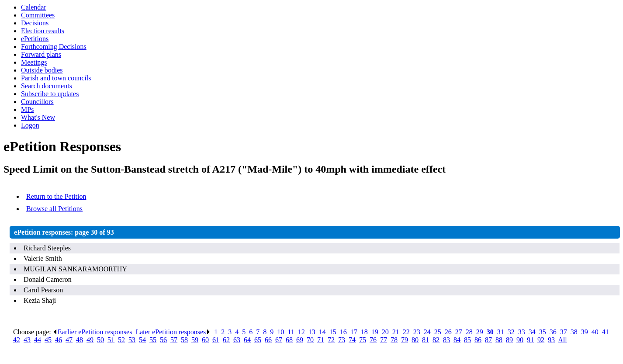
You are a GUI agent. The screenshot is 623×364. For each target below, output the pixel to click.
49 (90, 340)
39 (585, 332)
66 (268, 340)
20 (385, 332)
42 (17, 340)
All (562, 340)
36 (553, 332)
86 (478, 340)
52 (121, 340)
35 (543, 332)
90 (520, 340)
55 (153, 340)
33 (522, 332)
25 (438, 332)
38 (574, 332)
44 (38, 340)
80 (415, 340)
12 (301, 332)
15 (333, 332)
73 (342, 340)
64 (247, 340)
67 (279, 340)
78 (394, 340)
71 (321, 340)
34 (532, 332)
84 (457, 340)
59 (195, 340)
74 (352, 340)
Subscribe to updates (50, 94)
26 (448, 332)
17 (354, 332)
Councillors (37, 102)
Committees (38, 15)
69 (300, 340)
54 (142, 340)
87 (488, 340)
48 (80, 340)
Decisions (35, 23)
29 (480, 332)
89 (509, 340)
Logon (30, 125)
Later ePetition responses (173, 332)
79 (405, 340)
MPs (27, 109)
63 (237, 340)
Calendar (34, 7)
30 (490, 332)
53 (132, 340)
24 (427, 332)
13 (312, 332)
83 (446, 340)
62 (226, 340)
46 (59, 340)
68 (289, 340)
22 (406, 332)
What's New (38, 117)
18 (364, 332)
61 (216, 340)
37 (564, 332)
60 (205, 340)
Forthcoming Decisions (54, 47)
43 (27, 340)
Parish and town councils (56, 78)
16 (343, 332)
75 (363, 340)
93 (551, 340)
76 (373, 340)
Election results (43, 31)
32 (511, 332)
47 (69, 340)
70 (310, 340)
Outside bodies (42, 70)
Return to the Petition (56, 196)
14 (322, 332)
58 (184, 340)
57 (174, 340)
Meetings (34, 62)
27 (459, 332)
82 (436, 340)
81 (426, 340)
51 (111, 340)
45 (48, 340)
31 (501, 332)
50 (100, 340)
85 (467, 340)
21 (396, 332)
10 (280, 332)
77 (384, 340)
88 (499, 340)
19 (375, 332)
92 (541, 340)
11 (291, 332)
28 (469, 332)
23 (417, 332)
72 (331, 340)
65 (258, 340)
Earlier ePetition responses (93, 332)
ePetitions (35, 39)
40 (595, 332)
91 (530, 340)
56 (163, 340)
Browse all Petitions (54, 209)
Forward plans (41, 54)
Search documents (47, 86)
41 (606, 332)
